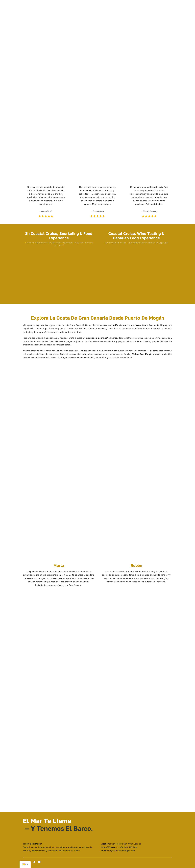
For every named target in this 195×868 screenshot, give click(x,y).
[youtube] (39, 862)
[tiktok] (34, 862)
